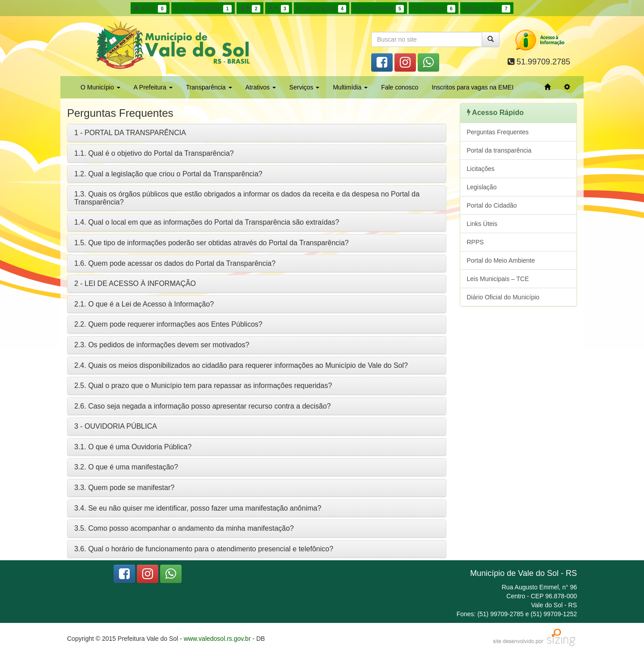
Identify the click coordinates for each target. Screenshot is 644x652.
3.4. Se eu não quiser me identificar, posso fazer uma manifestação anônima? (198, 508)
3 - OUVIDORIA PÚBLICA (116, 426)
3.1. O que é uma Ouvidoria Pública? (133, 447)
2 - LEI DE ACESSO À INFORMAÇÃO (135, 283)
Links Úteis (482, 224)
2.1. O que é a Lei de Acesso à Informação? (144, 304)
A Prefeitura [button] (153, 87)
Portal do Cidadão (492, 205)
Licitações (481, 169)
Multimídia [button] (350, 87)
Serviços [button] (305, 87)
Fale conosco (400, 87)
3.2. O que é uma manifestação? (126, 467)
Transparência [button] (209, 87)
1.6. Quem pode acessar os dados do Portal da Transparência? (175, 263)
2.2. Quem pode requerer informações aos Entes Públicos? (168, 324)
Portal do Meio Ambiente (501, 260)
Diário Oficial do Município (503, 297)
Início (150, 9)
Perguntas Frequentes (498, 132)
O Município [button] (100, 87)
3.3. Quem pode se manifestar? (124, 488)
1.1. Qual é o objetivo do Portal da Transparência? (154, 153)
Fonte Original (321, 9)
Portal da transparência (499, 150)
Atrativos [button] (261, 87)
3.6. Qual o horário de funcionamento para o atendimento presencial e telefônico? (204, 549)
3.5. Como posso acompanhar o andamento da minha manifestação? (184, 528)
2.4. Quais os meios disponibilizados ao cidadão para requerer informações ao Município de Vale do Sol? (241, 365)
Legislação (482, 187)
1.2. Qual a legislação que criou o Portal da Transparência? (168, 174)
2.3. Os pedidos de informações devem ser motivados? (162, 345)
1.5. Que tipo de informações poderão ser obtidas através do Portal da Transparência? (212, 243)
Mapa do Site (487, 9)
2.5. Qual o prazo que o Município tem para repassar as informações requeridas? (203, 386)
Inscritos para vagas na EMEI (472, 87)
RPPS (475, 242)
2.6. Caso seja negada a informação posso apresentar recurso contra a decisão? (203, 406)
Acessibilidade (203, 9)
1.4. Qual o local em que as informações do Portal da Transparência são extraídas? (207, 222)
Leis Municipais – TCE (498, 279)
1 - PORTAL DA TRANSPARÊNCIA (130, 133)
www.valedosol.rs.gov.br (217, 639)
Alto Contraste (379, 9)
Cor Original (433, 9)
